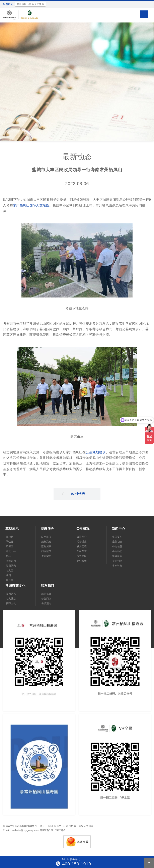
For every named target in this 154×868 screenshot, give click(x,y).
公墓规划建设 (96, 452)
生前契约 (46, 556)
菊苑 (8, 556)
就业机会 (46, 594)
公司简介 (82, 537)
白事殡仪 (46, 537)
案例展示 (46, 546)
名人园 (10, 571)
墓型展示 (12, 529)
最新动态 (117, 542)
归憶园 (10, 546)
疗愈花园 (11, 561)
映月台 (10, 580)
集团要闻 (117, 537)
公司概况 (83, 529)
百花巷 (10, 537)
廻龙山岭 (11, 551)
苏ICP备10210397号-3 (53, 830)
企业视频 (82, 561)
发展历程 (82, 546)
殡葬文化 (11, 603)
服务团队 (82, 556)
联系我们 (48, 586)
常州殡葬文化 (15, 586)
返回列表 (74, 493)
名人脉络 (11, 599)
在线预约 (46, 603)
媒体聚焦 (117, 556)
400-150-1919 (73, 864)
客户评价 (117, 566)
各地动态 (117, 551)
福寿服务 (48, 529)
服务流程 (46, 542)
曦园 (8, 575)
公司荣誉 (82, 551)
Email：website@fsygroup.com (21, 830)
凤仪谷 (10, 542)
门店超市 (46, 551)
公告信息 (117, 546)
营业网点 (46, 599)
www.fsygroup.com (20, 826)
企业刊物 (117, 561)
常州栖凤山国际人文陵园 (31, 205)
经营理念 (82, 542)
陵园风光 (11, 566)
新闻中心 (119, 529)
